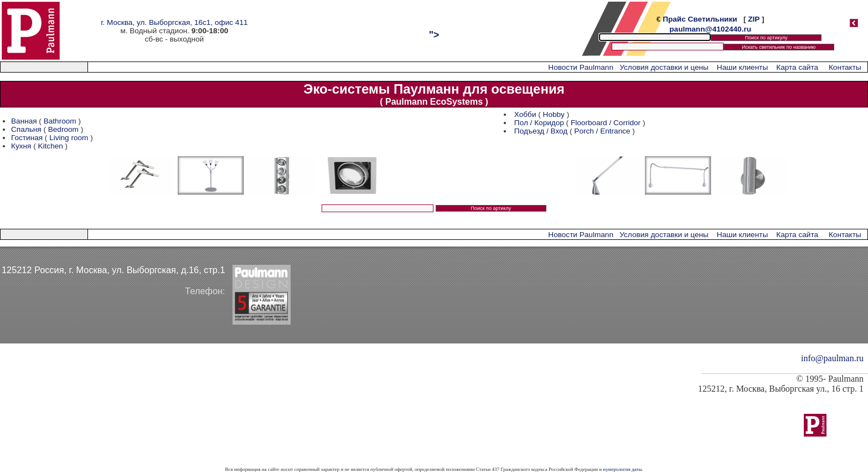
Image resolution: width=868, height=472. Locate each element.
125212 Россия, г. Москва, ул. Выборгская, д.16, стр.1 (113, 270)
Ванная (24, 121)
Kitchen (50, 146)
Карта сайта (797, 67)
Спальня (26, 129)
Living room (69, 138)
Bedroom (63, 129)
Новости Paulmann (581, 67)
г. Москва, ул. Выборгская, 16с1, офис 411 (174, 22)
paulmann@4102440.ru (710, 29)
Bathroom (60, 121)
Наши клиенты (742, 67)
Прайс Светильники (700, 19)
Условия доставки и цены (664, 67)
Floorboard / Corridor (606, 123)
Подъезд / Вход (541, 131)
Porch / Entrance (602, 131)
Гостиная (28, 138)
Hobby (554, 114)
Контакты (845, 67)
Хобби (525, 114)
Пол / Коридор (539, 123)
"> (434, 35)
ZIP (753, 19)
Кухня (21, 146)
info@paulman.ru (832, 358)
